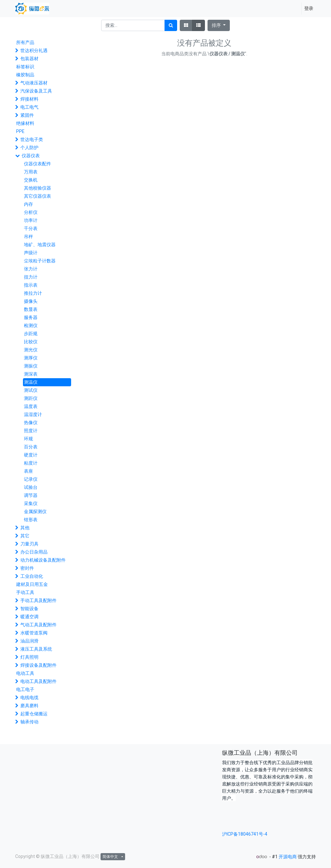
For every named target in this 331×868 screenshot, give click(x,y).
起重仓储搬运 (34, 714)
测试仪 (31, 390)
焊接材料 (29, 99)
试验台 (31, 487)
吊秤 (28, 236)
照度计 (31, 431)
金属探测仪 (35, 511)
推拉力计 (33, 293)
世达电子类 (32, 139)
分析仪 (31, 212)
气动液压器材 (34, 83)
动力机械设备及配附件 (43, 560)
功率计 (31, 220)
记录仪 (31, 479)
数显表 (31, 309)
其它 (25, 536)
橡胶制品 (25, 75)
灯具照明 (29, 657)
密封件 (27, 568)
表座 (28, 471)
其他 (25, 528)
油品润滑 (29, 641)
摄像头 (31, 301)
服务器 (31, 317)
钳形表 (31, 520)
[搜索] (171, 25)
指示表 (31, 285)
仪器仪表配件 (37, 164)
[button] (219, 25)
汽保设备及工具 (36, 91)
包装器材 (29, 59)
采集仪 (31, 503)
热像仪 (31, 423)
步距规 (31, 334)
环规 (28, 439)
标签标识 (25, 67)
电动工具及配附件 (38, 681)
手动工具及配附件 (38, 600)
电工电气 (29, 107)
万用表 (31, 172)
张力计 (31, 269)
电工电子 (25, 689)
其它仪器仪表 (37, 196)
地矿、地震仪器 (40, 245)
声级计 (31, 253)
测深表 (31, 374)
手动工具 (25, 592)
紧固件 (27, 115)
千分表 (31, 228)
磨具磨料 (29, 706)
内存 (28, 204)
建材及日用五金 (32, 584)
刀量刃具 (29, 544)
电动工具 (25, 673)
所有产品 (25, 42)
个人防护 (29, 148)
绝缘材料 (25, 123)
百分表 (31, 447)
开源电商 (288, 857)
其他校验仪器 (37, 188)
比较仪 (31, 342)
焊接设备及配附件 (38, 665)
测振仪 (31, 366)
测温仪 (31, 382)
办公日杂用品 (34, 552)
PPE (20, 131)
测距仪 (31, 398)
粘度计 (31, 463)
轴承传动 (29, 722)
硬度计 (31, 455)
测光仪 (31, 350)
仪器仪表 (31, 156)
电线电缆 (29, 698)
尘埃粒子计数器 (40, 261)
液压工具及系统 (36, 649)
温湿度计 (33, 414)
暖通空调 (29, 617)
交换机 (31, 180)
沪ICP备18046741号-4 (245, 834)
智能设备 (29, 609)
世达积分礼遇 (34, 50)
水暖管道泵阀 (34, 633)
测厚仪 (31, 358)
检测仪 (31, 325)
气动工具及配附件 (38, 625)
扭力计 (31, 277)
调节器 (31, 495)
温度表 (31, 406)
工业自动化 (32, 576)
